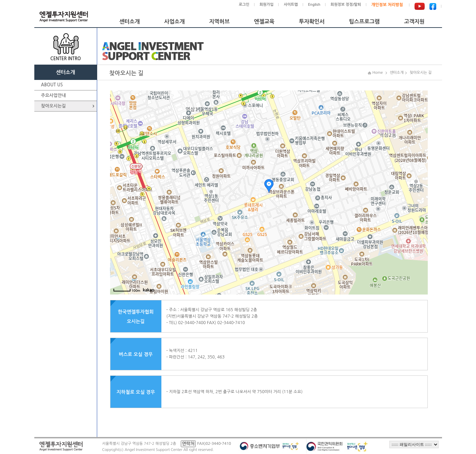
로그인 (244, 5)
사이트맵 (291, 5)
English (314, 5)
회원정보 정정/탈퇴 (346, 5)
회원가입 (267, 5)
